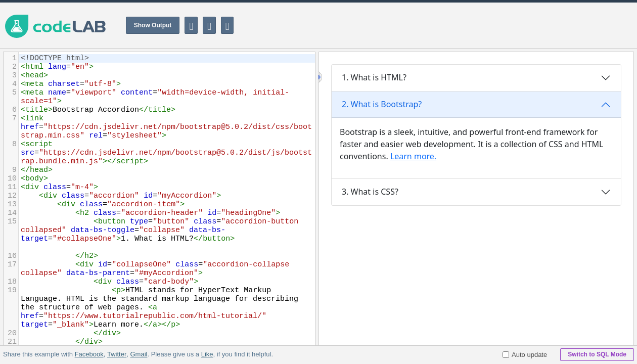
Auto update (525, 355)
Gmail (139, 354)
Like (207, 354)
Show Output (153, 25)
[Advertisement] (453, 25)
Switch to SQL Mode (597, 354)
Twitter (117, 354)
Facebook (89, 354)
